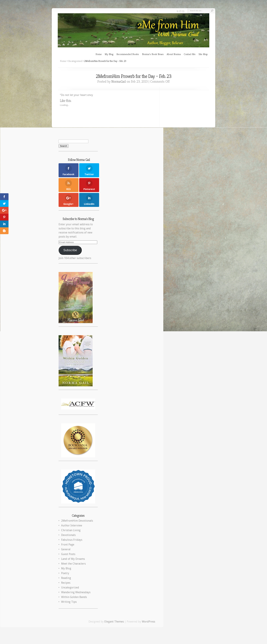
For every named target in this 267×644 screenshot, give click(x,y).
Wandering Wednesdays (76, 592)
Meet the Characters (73, 564)
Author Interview (72, 525)
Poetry (65, 573)
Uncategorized (75, 61)
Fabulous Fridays (72, 540)
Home (99, 54)
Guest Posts (68, 554)
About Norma (174, 54)
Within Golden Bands (74, 597)
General (66, 549)
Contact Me (190, 54)
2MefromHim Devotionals (77, 521)
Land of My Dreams (73, 559)
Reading (66, 578)
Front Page (68, 545)
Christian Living (71, 530)
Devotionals (68, 535)
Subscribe (70, 250)
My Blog (109, 54)
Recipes (66, 583)
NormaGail (119, 82)
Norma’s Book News (153, 54)
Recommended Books (128, 54)
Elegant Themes (114, 622)
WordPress (148, 622)
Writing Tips (69, 602)
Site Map (203, 54)
